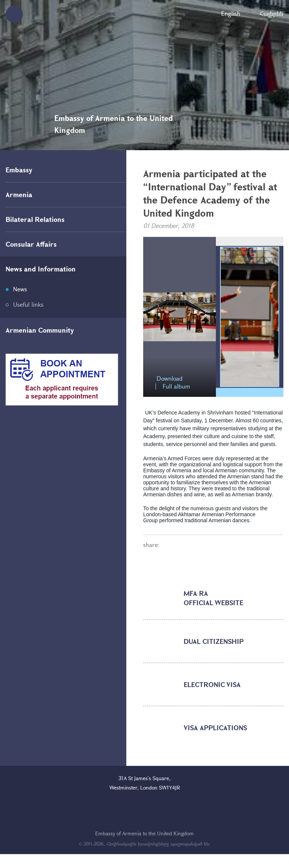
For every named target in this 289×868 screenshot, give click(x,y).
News (20, 289)
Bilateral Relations (35, 219)
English (231, 13)
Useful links (28, 304)
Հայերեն (271, 13)
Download (170, 379)
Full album (176, 387)
